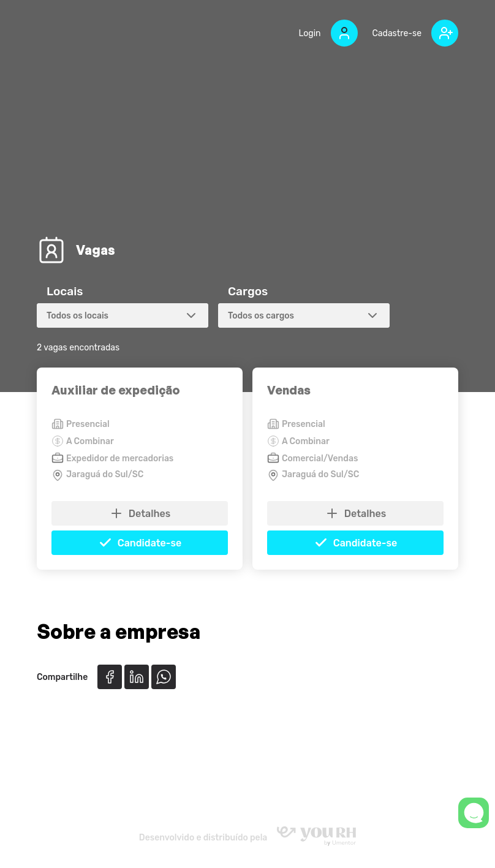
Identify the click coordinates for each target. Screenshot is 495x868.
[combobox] (123, 315)
